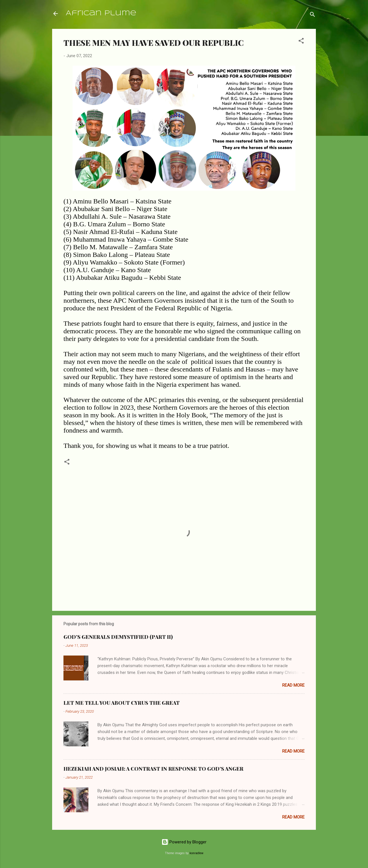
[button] (301, 42)
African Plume (101, 13)
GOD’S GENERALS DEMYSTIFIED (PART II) (118, 637)
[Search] (312, 15)
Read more (293, 685)
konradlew (196, 853)
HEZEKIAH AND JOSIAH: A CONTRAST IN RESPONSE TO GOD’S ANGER (153, 769)
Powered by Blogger (184, 842)
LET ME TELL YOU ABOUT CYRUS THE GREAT (122, 703)
